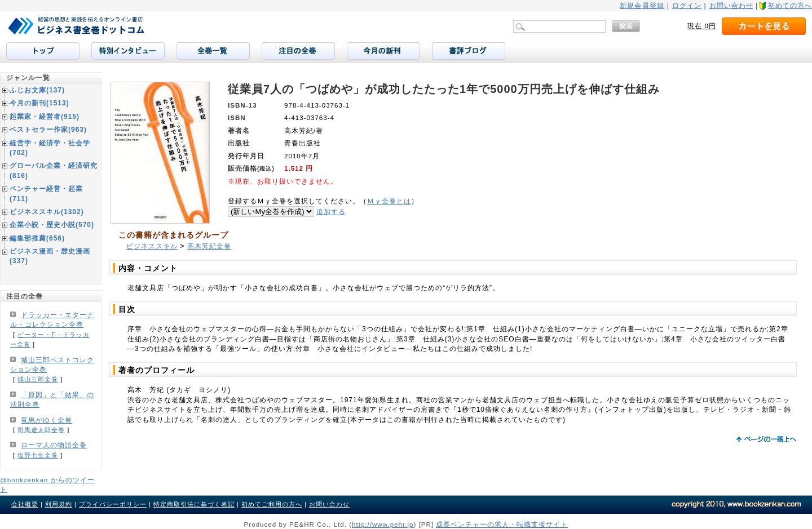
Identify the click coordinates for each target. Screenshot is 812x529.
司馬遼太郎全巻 (41, 430)
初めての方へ (790, 6)
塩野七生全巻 (38, 455)
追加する (331, 212)
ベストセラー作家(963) (48, 130)
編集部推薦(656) (37, 238)
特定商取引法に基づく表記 (194, 504)
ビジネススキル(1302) (47, 212)
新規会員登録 (642, 6)
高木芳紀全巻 (209, 246)
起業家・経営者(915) (45, 117)
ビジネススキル (152, 246)
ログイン (687, 6)
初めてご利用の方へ (272, 504)
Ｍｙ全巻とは (389, 201)
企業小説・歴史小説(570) (52, 225)
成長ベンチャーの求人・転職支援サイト (502, 524)
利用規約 (59, 504)
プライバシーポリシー (113, 504)
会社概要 (25, 504)
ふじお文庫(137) (37, 90)
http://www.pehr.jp (383, 524)
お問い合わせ (731, 6)
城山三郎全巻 (38, 379)
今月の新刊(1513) (39, 103)
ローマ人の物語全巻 (54, 445)
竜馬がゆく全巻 (47, 420)
